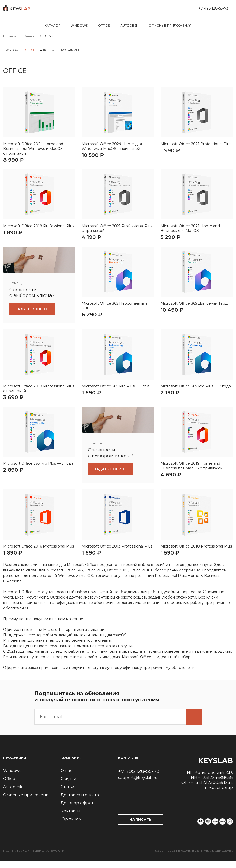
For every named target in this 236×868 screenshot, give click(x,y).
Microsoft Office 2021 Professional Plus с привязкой (117, 232)
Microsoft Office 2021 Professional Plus (196, 146)
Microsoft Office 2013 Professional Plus (117, 553)
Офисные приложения (170, 25)
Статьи (67, 794)
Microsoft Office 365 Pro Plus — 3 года (38, 471)
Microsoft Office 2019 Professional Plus (39, 230)
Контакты (70, 818)
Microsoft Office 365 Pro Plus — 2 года (196, 392)
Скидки (68, 786)
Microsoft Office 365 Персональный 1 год (116, 311)
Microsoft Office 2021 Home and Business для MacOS (190, 232)
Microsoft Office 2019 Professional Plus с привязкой (39, 394)
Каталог (52, 25)
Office (104, 25)
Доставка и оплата (80, 802)
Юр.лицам (71, 826)
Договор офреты (79, 810)
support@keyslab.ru (138, 785)
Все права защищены (212, 858)
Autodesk (129, 25)
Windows (79, 25)
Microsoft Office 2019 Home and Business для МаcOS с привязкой (192, 473)
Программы (69, 50)
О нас (66, 778)
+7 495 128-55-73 (139, 778)
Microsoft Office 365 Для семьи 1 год (194, 309)
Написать (141, 827)
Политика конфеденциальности (34, 858)
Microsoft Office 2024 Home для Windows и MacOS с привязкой (112, 148)
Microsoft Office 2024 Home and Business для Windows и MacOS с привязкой (33, 150)
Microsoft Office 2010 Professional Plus (196, 553)
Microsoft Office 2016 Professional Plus (39, 553)
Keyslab (215, 768)
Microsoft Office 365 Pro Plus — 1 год (116, 392)
